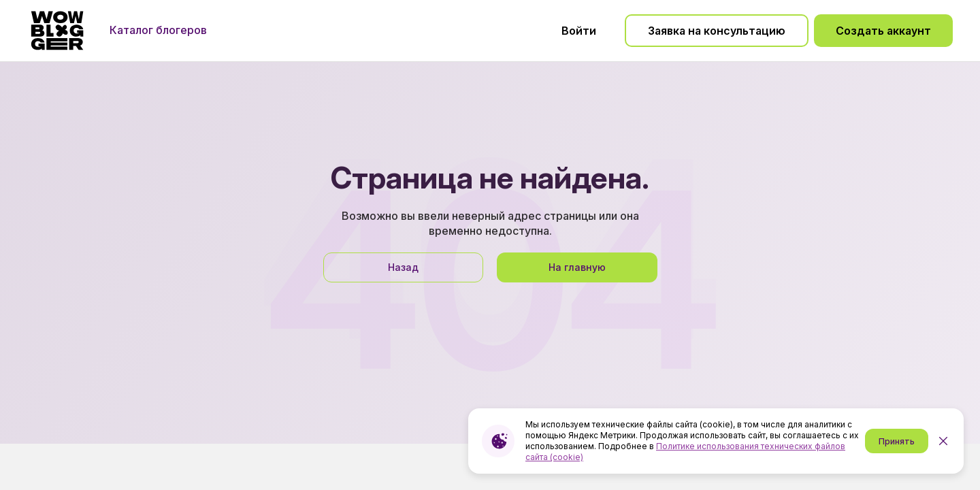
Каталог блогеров (158, 30)
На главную (577, 267)
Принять (897, 441)
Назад (403, 267)
